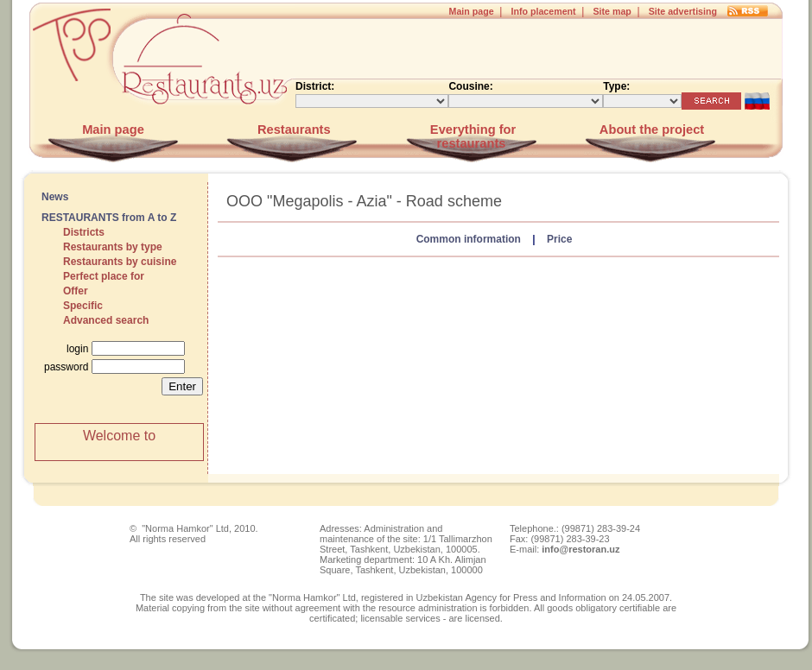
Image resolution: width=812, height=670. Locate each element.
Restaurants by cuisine (120, 262)
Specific (83, 306)
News (55, 197)
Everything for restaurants (471, 136)
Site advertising (683, 11)
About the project (650, 130)
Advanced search (106, 320)
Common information (469, 239)
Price (559, 239)
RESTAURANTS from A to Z (109, 218)
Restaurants (292, 130)
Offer (76, 291)
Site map (612, 11)
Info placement (543, 11)
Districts (84, 232)
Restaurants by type (113, 247)
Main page (472, 11)
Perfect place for (104, 276)
